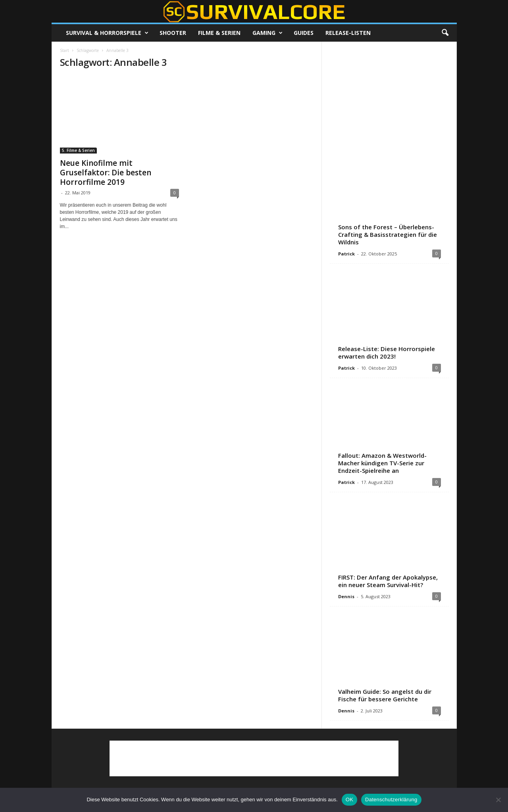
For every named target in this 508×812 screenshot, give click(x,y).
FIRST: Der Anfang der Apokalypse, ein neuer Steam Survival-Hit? (388, 581)
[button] (445, 33)
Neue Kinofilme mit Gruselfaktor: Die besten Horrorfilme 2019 (106, 173)
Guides (304, 33)
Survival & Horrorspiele (107, 33)
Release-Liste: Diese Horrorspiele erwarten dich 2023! (387, 352)
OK (349, 800)
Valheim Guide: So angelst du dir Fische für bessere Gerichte (385, 695)
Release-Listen (348, 33)
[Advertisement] (389, 99)
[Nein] (498, 800)
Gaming (267, 33)
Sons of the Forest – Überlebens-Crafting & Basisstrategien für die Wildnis (388, 234)
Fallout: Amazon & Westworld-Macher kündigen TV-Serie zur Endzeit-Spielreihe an (382, 463)
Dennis (346, 596)
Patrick (346, 254)
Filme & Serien (219, 33)
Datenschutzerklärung (391, 800)
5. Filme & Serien (78, 150)
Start (64, 50)
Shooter (173, 33)
